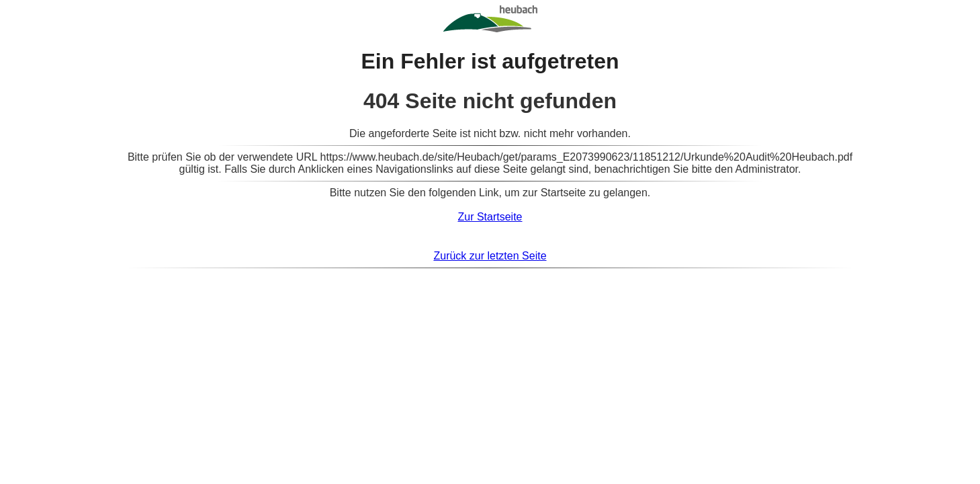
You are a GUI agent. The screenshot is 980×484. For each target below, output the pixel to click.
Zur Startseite (490, 217)
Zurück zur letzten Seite (490, 256)
